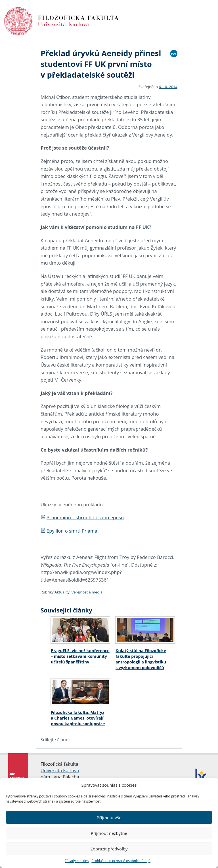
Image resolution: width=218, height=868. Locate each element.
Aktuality (62, 592)
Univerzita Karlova (60, 771)
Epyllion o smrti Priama (69, 531)
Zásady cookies (77, 861)
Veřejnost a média (87, 592)
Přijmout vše (109, 818)
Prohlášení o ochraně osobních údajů (121, 861)
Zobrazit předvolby (109, 849)
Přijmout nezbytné (109, 833)
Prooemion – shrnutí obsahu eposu (82, 517)
